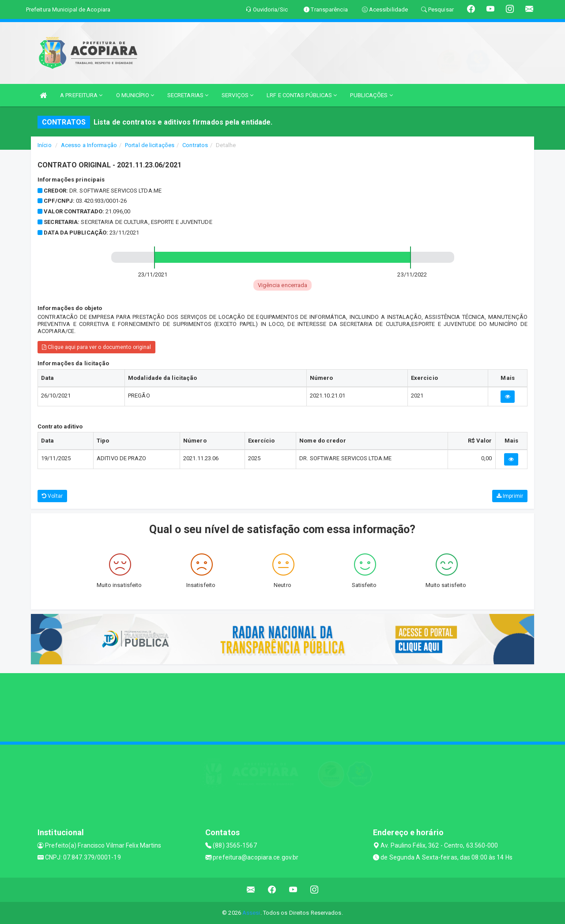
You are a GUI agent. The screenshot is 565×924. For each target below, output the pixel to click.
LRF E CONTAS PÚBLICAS (302, 95)
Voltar (52, 496)
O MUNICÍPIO (135, 95)
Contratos (195, 145)
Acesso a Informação (89, 145)
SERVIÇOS (237, 95)
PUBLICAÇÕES (371, 95)
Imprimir (510, 496)
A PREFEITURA (81, 95)
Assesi (251, 913)
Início (45, 145)
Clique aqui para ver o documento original (96, 347)
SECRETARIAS (188, 95)
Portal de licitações (150, 145)
